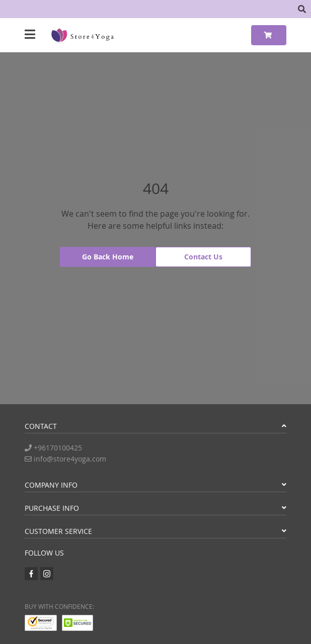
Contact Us (203, 257)
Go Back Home (108, 257)
